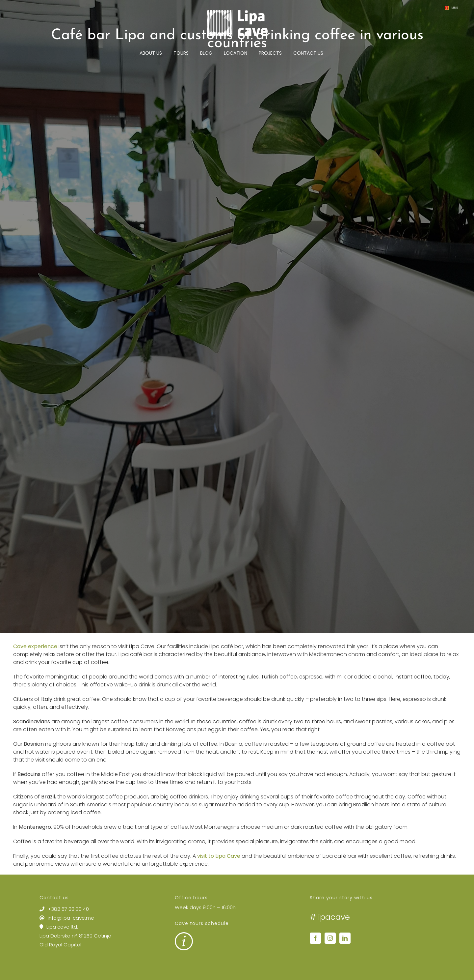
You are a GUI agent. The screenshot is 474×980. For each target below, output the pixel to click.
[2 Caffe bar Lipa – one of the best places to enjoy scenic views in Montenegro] (237, 316)
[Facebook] (315, 938)
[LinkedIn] (345, 938)
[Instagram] (330, 938)
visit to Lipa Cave (219, 856)
